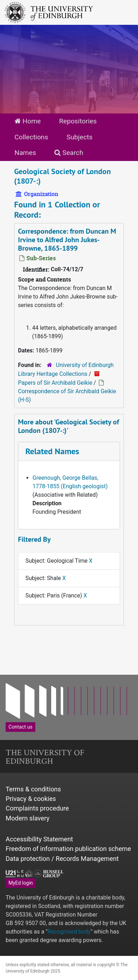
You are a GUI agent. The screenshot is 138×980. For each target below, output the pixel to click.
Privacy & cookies (31, 799)
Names (25, 153)
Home (28, 121)
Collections (31, 137)
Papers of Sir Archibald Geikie (55, 383)
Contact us (20, 727)
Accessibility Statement (39, 839)
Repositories (78, 121)
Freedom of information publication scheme (68, 849)
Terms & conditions (33, 789)
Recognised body (69, 932)
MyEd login (21, 883)
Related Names (52, 451)
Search (69, 153)
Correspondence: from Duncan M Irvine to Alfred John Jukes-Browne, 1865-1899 (67, 240)
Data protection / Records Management (62, 859)
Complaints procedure (37, 808)
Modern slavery (28, 818)
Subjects (79, 137)
